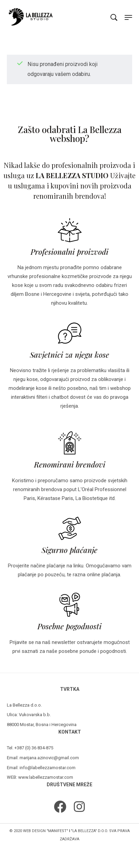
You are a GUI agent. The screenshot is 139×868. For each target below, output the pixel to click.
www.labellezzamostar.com (46, 777)
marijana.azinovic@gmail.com (49, 758)
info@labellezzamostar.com (48, 768)
